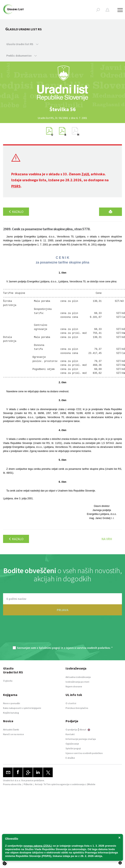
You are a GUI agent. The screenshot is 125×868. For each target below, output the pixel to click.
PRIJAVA (63, 610)
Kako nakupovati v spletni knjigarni (22, 708)
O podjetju (71, 729)
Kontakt (70, 734)
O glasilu (8, 681)
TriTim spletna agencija (56, 784)
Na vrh (107, 539)
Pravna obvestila (12, 784)
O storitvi (71, 703)
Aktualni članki (11, 729)
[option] (62, 109)
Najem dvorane (74, 686)
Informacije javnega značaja (81, 739)
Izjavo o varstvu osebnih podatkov (88, 648)
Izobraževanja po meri (77, 682)
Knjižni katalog (11, 713)
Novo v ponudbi (12, 703)
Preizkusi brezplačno (77, 708)
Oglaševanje (72, 744)
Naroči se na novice (13, 734)
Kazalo (16, 212)
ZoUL (86, 174)
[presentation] (62, 633)
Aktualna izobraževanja (78, 677)
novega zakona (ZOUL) (38, 846)
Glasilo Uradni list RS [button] (22, 44)
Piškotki (28, 784)
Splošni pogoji (73, 748)
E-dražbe (70, 758)
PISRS (16, 186)
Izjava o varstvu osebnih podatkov (84, 753)
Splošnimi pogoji (50, 648)
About (85, 729)
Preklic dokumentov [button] (22, 56)
